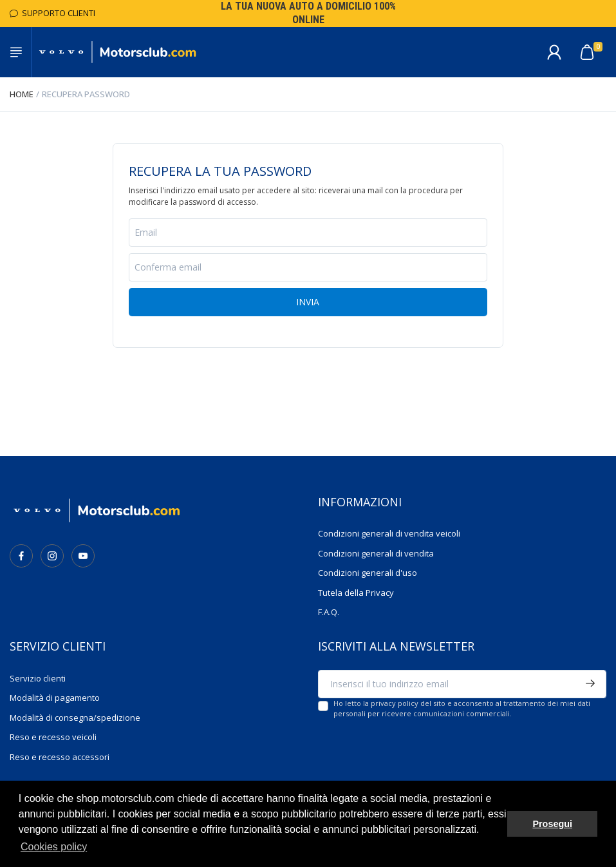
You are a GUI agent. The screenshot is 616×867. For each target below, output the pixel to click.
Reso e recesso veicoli (53, 737)
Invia (308, 302)
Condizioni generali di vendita (376, 553)
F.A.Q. (329, 612)
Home (22, 94)
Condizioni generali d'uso (368, 573)
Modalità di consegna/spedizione (75, 718)
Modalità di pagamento (55, 698)
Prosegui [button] (552, 824)
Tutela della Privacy (356, 593)
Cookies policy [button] (54, 847)
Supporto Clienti (52, 13)
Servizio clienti (38, 678)
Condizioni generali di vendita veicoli (389, 533)
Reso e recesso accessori (60, 757)
